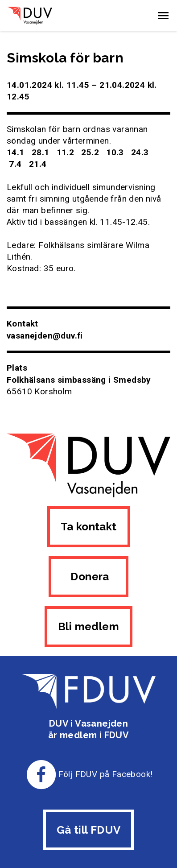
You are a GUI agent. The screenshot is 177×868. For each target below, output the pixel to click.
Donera (88, 577)
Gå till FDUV (89, 830)
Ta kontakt (89, 527)
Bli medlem (88, 626)
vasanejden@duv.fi (45, 336)
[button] (163, 16)
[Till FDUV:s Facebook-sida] (41, 774)
